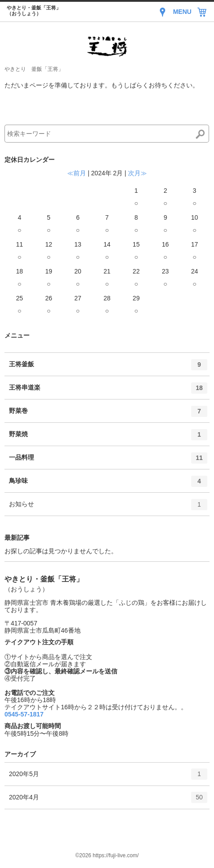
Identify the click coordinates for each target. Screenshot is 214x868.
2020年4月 (108, 800)
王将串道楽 (108, 391)
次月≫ (137, 173)
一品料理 (108, 461)
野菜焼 (108, 438)
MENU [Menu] (182, 12)
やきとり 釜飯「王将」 (34, 69)
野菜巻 (108, 414)
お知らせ (108, 508)
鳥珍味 (108, 484)
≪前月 (77, 173)
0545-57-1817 (24, 714)
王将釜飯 (108, 368)
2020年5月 (108, 777)
